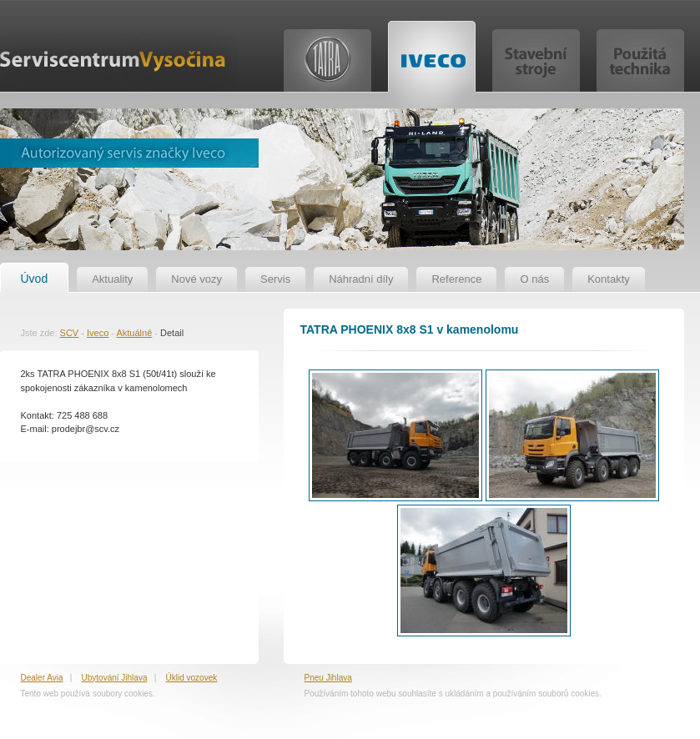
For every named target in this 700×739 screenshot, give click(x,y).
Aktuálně (134, 333)
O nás (534, 279)
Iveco (98, 333)
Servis (275, 279)
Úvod (35, 279)
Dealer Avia (42, 678)
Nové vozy (196, 279)
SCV (70, 333)
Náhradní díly (361, 279)
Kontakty (609, 279)
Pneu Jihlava (328, 678)
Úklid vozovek (192, 678)
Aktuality (112, 279)
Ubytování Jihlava (115, 678)
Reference (456, 279)
